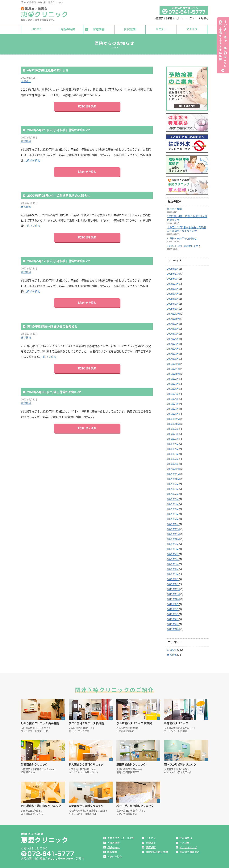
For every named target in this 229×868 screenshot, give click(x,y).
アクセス (192, 29)
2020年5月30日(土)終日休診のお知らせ (54, 391)
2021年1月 (173, 523)
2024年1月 (173, 358)
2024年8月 (173, 328)
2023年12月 (173, 363)
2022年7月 (173, 438)
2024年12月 (173, 313)
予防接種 (185, 842)
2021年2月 (173, 518)
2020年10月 (173, 538)
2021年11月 (173, 473)
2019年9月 (173, 603)
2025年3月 (173, 298)
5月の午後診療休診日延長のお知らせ (52, 326)
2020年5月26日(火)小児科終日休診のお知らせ (59, 129)
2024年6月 (173, 338)
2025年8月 (173, 283)
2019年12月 (173, 588)
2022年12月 (173, 418)
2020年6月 (173, 558)
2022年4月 (173, 448)
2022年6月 (173, 443)
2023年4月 (173, 398)
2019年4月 (173, 618)
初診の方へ (113, 846)
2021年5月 (173, 503)
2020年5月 (173, 563)
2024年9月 (173, 323)
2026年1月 (173, 268)
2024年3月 (173, 353)
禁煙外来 (151, 842)
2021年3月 (173, 513)
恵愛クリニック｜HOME (121, 837)
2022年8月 (173, 433)
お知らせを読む (87, 105)
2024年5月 (173, 343)
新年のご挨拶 (174, 208)
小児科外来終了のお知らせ (182, 238)
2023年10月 (173, 373)
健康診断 (151, 846)
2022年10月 (173, 423)
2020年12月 (173, 528)
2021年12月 (173, 468)
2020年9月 (173, 543)
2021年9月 (173, 483)
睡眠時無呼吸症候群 (157, 851)
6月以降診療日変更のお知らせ (48, 69)
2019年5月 (173, 613)
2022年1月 (173, 463)
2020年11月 (173, 533)
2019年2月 (173, 623)
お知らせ (26, 80)
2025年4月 (173, 293)
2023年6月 (173, 388)
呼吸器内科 (186, 837)
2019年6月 (173, 608)
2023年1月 (173, 413)
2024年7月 (173, 333)
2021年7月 (173, 493)
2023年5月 (173, 393)
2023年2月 (173, 408)
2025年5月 (173, 288)
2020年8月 (173, 548)
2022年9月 (173, 428)
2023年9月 (173, 378)
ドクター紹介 (115, 856)
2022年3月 (173, 453)
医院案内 (130, 29)
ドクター (161, 29)
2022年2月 (173, 458)
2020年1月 (173, 583)
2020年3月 (173, 573)
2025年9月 (173, 278)
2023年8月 (173, 383)
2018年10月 (173, 628)
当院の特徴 (68, 29)
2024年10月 (173, 318)
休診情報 (26, 140)
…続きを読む (32, 160)
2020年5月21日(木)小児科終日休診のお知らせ (59, 195)
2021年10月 (173, 478)
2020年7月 (173, 553)
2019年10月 (173, 598)
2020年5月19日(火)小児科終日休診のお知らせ (59, 260)
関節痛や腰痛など (189, 851)
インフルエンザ (188, 846)
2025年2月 (173, 303)
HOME (37, 29)
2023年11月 (173, 368)
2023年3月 (173, 403)
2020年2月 (173, 578)
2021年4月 (173, 508)
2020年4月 (173, 568)
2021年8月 (173, 488)
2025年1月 (173, 308)
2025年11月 (173, 273)
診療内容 (99, 29)
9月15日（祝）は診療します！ (184, 245)
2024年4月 (173, 348)
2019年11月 (173, 593)
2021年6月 (173, 498)
